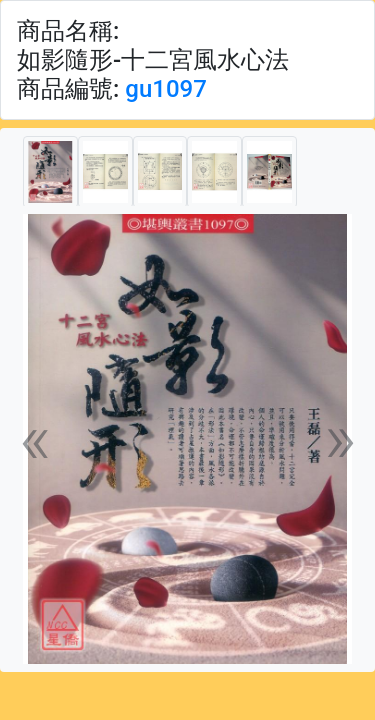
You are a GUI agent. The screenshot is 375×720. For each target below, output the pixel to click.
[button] (35, 439)
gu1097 (166, 89)
